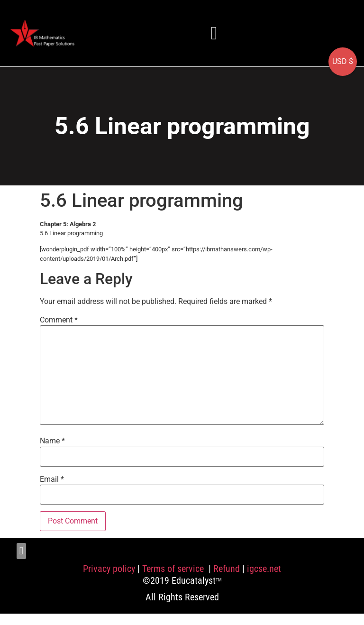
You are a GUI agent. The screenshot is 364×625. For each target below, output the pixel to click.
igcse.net (264, 569)
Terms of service (174, 569)
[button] (214, 33)
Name (52, 441)
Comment (59, 320)
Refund (227, 569)
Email (52, 479)
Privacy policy (109, 569)
